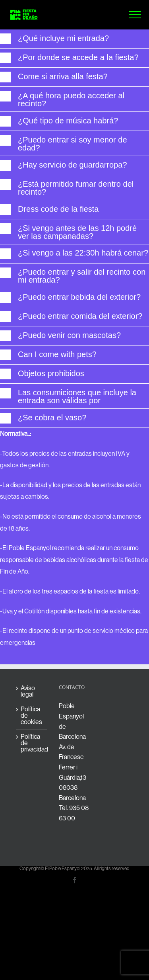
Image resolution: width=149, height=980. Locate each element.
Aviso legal (28, 691)
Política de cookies (31, 716)
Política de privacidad (32, 743)
